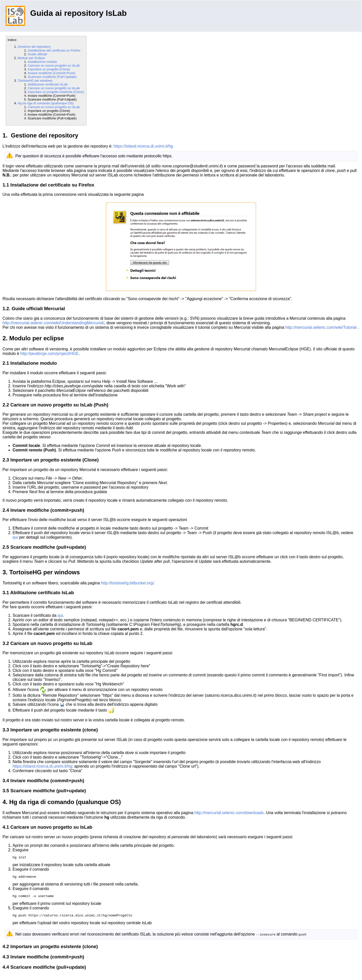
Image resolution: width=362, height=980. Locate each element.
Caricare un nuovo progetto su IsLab (54, 65)
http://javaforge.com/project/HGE (49, 354)
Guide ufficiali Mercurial (38, 309)
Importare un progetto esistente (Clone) (56, 92)
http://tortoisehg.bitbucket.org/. (128, 583)
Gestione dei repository (34, 47)
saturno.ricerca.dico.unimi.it (231, 695)
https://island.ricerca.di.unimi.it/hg (143, 146)
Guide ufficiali (37, 54)
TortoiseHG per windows (35, 81)
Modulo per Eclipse (31, 58)
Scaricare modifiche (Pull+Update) (52, 77)
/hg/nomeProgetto (74, 700)
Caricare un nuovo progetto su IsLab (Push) (59, 405)
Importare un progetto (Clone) (49, 69)
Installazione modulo (42, 62)
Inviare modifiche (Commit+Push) (52, 73)
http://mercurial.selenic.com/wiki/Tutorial (322, 327)
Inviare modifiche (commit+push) (47, 510)
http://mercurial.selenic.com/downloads (229, 813)
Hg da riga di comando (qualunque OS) (46, 103)
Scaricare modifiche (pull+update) (48, 547)
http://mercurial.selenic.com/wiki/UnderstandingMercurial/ (53, 323)
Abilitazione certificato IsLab (48, 84)
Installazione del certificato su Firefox (54, 50)
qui (15, 537)
